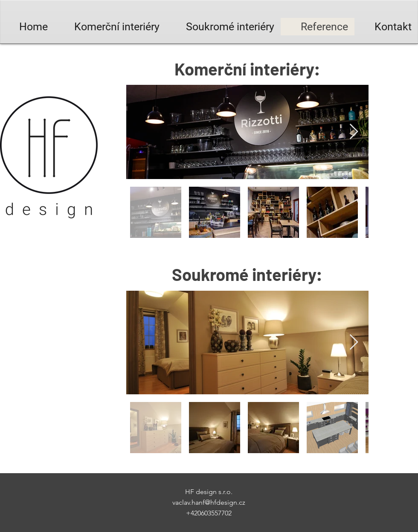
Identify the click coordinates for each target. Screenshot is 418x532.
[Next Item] (354, 132)
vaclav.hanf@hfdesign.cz (209, 502)
